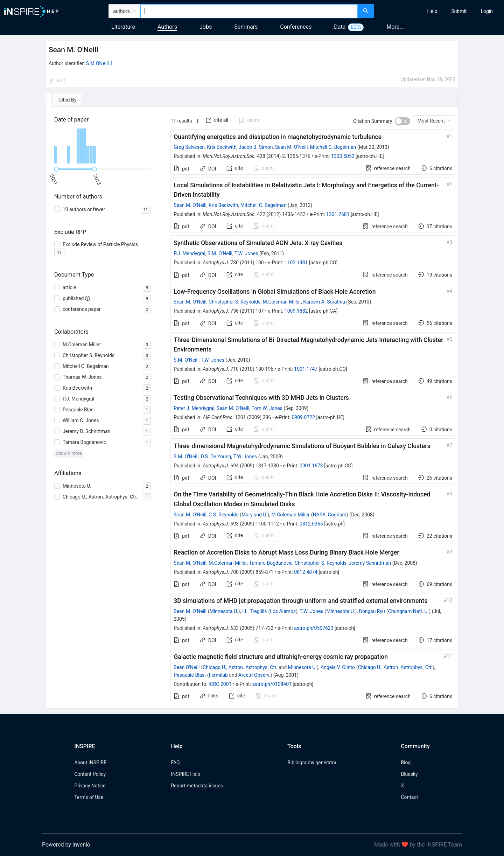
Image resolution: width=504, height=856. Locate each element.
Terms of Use (89, 797)
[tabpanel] (252, 408)
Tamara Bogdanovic (271, 563)
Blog (406, 763)
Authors (167, 27)
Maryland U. (254, 515)
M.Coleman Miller (282, 302)
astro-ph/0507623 (314, 628)
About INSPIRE (90, 763)
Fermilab (218, 675)
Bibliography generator (312, 763)
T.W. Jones (246, 253)
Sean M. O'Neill (292, 147)
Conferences (296, 27)
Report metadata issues (197, 786)
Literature (123, 27)
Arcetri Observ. (254, 675)
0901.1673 (311, 466)
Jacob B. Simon (256, 147)
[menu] (440, 11)
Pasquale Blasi (190, 675)
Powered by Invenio (66, 845)
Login (487, 11)
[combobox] (249, 11)
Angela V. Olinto (338, 667)
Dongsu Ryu (372, 611)
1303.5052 (343, 156)
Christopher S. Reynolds (234, 302)
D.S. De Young (216, 457)
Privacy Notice (90, 786)
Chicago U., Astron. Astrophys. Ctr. (240, 667)
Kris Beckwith (222, 147)
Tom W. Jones (267, 408)
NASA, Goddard (330, 515)
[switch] (402, 121)
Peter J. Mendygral (194, 408)
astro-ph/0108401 (272, 684)
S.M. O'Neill (220, 253)
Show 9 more (69, 453)
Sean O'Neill (187, 667)
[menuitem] (432, 11)
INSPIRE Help (185, 774)
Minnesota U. (224, 611)
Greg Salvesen (189, 147)
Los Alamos (283, 611)
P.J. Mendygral (189, 253)
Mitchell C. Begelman (333, 147)
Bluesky (409, 774)
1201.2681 (338, 214)
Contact (409, 797)
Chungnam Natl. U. (409, 611)
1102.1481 (296, 263)
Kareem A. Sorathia (324, 302)
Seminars (246, 27)
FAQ (175, 763)
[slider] (56, 169)
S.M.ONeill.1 (100, 63)
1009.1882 (296, 311)
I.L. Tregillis (255, 611)
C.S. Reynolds (223, 515)
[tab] (67, 100)
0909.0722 (303, 417)
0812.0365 (311, 524)
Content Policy (90, 774)
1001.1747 (306, 369)
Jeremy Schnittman (370, 563)
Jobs (206, 27)
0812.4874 (306, 572)
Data (340, 27)
